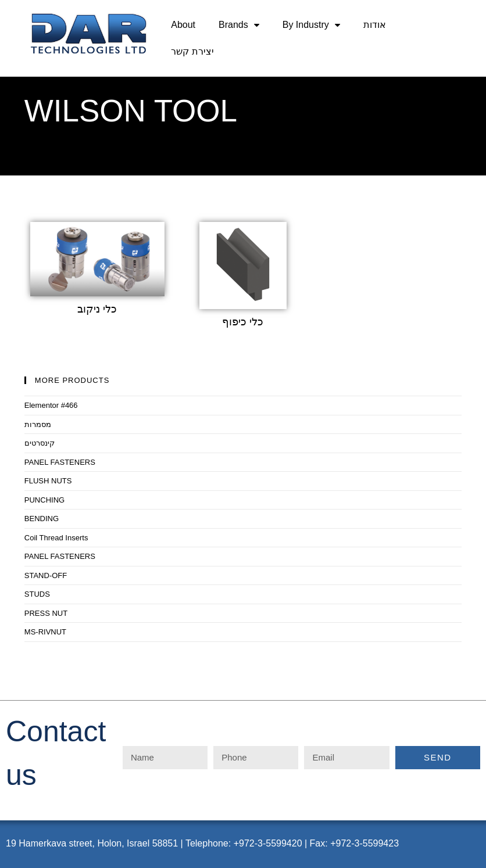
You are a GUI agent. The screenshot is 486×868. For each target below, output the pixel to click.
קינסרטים (40, 443)
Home (35, 153)
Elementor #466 (51, 405)
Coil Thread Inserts (56, 538)
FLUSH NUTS (48, 481)
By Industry (311, 25)
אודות (375, 25)
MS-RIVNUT (45, 632)
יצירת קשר (192, 51)
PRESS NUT (46, 613)
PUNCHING (44, 500)
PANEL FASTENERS (60, 462)
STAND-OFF (46, 575)
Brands (239, 25)
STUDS (37, 594)
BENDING (42, 519)
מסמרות (38, 424)
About (183, 25)
